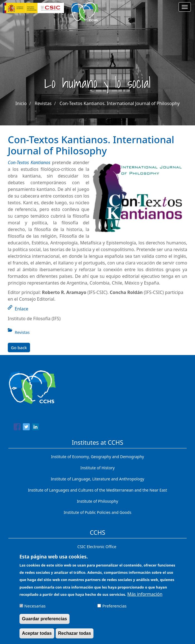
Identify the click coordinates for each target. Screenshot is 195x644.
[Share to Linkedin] (35, 428)
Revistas (43, 103)
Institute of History (97, 468)
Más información (145, 597)
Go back (19, 347)
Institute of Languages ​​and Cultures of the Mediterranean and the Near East (97, 490)
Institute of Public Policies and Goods (97, 512)
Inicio (21, 103)
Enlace (22, 309)
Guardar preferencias (45, 622)
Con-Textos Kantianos (29, 162)
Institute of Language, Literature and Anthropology (98, 479)
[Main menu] (185, 7)
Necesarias (35, 609)
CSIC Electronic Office (97, 547)
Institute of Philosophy (97, 501)
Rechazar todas (75, 636)
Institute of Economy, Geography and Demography (97, 457)
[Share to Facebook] (17, 428)
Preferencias (114, 609)
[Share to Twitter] (26, 428)
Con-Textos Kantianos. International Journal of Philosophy (120, 103)
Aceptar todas (37, 636)
